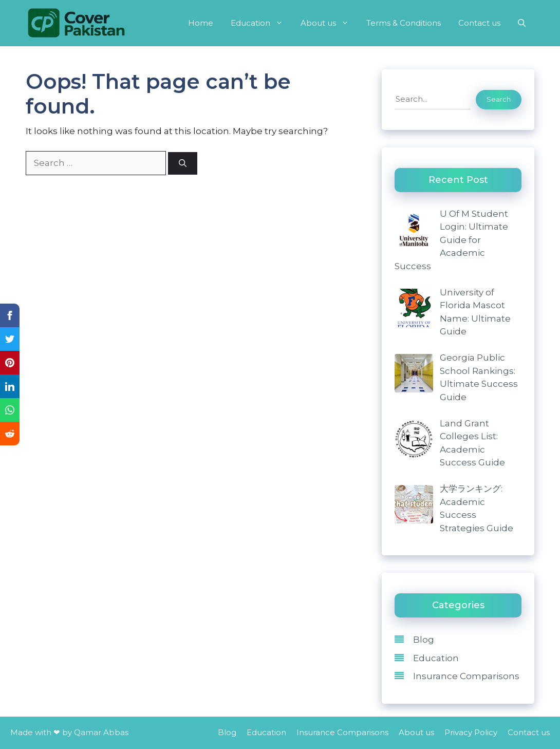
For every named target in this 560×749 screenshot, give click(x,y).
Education (261, 23)
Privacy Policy (471, 732)
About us (329, 23)
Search (499, 99)
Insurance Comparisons (466, 676)
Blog (424, 640)
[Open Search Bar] (522, 23)
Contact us (479, 23)
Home (201, 23)
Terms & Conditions (404, 23)
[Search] (183, 164)
